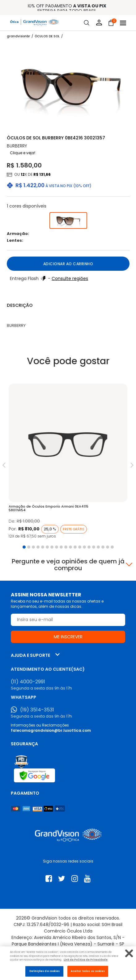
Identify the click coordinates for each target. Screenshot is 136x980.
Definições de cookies (45, 971)
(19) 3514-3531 (37, 710)
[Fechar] (129, 953)
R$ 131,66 (42, 174)
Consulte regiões (70, 278)
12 (23, 174)
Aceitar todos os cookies (88, 971)
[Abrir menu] (123, 23)
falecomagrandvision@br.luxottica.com (51, 730)
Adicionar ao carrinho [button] (68, 264)
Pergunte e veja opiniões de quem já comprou (68, 565)
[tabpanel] (68, 463)
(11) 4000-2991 (28, 682)
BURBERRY (17, 146)
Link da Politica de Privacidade (86, 960)
